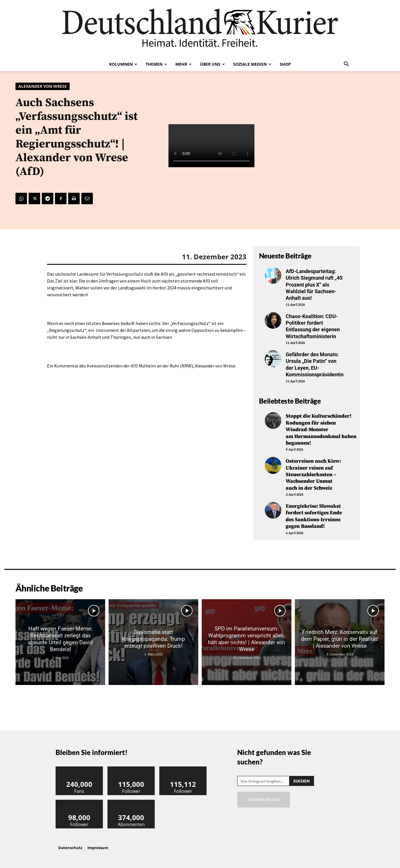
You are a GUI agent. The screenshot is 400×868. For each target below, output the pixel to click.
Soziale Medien (252, 64)
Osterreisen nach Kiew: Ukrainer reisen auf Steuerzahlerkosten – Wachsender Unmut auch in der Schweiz (313, 475)
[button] (346, 65)
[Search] (302, 781)
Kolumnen (123, 64)
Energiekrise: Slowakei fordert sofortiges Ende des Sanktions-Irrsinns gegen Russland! (314, 516)
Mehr (184, 64)
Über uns (212, 64)
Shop (285, 64)
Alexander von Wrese (43, 86)
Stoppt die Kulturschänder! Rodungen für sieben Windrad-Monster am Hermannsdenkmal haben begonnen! (321, 430)
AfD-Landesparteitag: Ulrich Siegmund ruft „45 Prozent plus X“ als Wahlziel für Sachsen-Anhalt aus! (314, 285)
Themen (156, 64)
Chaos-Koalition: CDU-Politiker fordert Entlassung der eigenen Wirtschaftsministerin (313, 326)
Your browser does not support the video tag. (211, 146)
